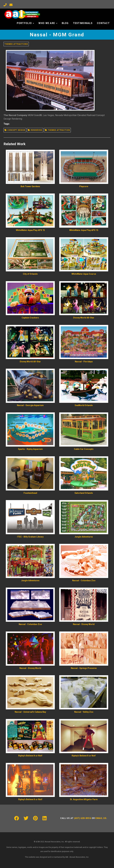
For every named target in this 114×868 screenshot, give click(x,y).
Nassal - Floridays (84, 362)
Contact (103, 23)
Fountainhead (30, 493)
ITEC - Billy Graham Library (30, 537)
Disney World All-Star (84, 318)
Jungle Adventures (84, 537)
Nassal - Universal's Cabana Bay (30, 712)
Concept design (15, 130)
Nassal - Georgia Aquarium (30, 405)
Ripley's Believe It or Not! (30, 756)
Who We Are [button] (48, 23)
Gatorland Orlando (84, 493)
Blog (65, 23)
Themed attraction (57, 130)
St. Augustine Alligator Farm (84, 799)
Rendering (35, 130)
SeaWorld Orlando (84, 405)
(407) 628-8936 (83, 818)
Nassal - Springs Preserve (84, 668)
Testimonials (83, 23)
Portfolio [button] (25, 23)
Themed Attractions (16, 44)
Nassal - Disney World (84, 624)
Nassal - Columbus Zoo (84, 580)
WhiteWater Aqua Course (84, 274)
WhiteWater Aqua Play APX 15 (30, 230)
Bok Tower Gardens (30, 186)
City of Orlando (30, 274)
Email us (101, 818)
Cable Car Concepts (84, 449)
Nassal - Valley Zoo (84, 712)
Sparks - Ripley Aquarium (30, 449)
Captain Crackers (30, 318)
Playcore (84, 186)
